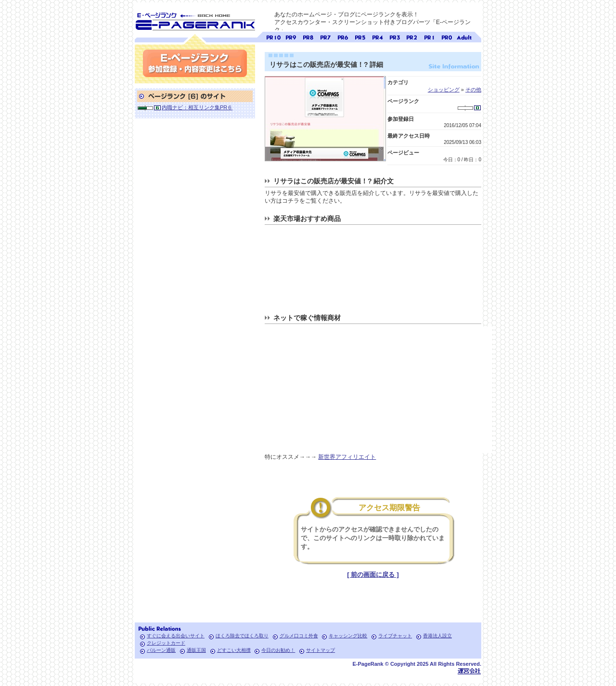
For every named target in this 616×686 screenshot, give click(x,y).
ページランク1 (429, 36)
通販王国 (196, 650)
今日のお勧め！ (278, 650)
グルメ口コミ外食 (299, 636)
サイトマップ (321, 650)
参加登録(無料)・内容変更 (195, 63)
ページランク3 (395, 36)
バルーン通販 (161, 650)
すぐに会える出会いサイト (176, 636)
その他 (473, 90)
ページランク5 (360, 36)
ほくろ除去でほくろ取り (242, 636)
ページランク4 (377, 36)
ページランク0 (447, 36)
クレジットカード (166, 643)
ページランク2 (412, 36)
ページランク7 (325, 36)
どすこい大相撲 (234, 650)
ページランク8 (308, 36)
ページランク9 (291, 36)
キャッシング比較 (348, 636)
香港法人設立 (437, 636)
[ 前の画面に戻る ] (373, 575)
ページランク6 (343, 36)
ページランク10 (273, 36)
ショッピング (444, 90)
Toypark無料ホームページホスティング (469, 671)
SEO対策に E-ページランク (195, 20)
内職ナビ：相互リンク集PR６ (197, 107)
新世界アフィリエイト (347, 457)
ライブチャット (395, 636)
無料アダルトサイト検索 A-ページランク (464, 36)
